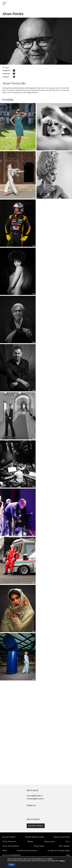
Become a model (36, 826)
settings (62, 861)
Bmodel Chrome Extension (27, 851)
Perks (4, 851)
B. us (68, 841)
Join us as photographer (12, 855)
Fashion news (49, 841)
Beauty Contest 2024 (62, 837)
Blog (68, 855)
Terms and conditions (11, 846)
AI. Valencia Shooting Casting (59, 851)
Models (30, 841)
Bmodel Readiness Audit (35, 837)
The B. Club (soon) (9, 841)
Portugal (6, 67)
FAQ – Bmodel (64, 846)
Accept (11, 865)
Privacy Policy (39, 846)
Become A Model (9, 837)
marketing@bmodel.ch (35, 799)
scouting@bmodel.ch (35, 796)
